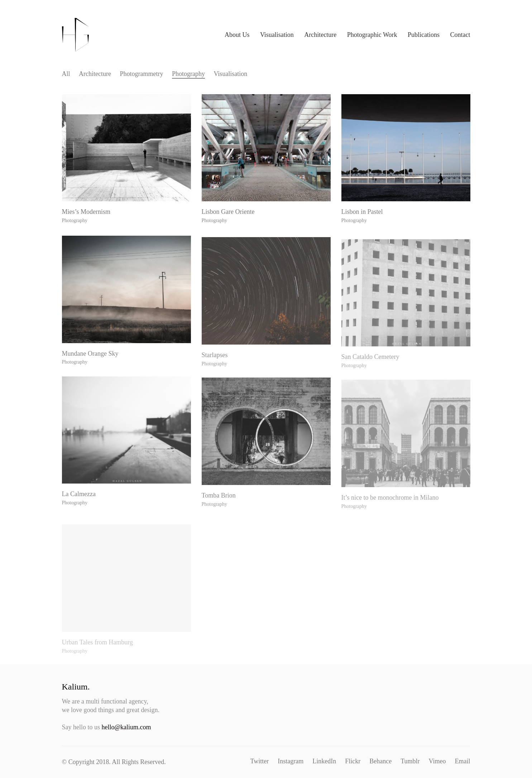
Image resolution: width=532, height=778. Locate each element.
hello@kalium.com (126, 727)
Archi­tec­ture (95, 74)
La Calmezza (80, 500)
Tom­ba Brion (220, 505)
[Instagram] (291, 761)
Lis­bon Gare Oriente (229, 214)
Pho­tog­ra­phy (188, 74)
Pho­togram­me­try (141, 74)
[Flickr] (353, 761)
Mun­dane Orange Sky (91, 359)
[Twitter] (260, 761)
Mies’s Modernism (87, 213)
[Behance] (380, 761)
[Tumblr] (410, 761)
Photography (75, 221)
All (66, 74)
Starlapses (215, 364)
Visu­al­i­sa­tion (230, 74)
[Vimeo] (437, 761)
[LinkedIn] (324, 761)
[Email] (463, 761)
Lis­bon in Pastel (363, 215)
